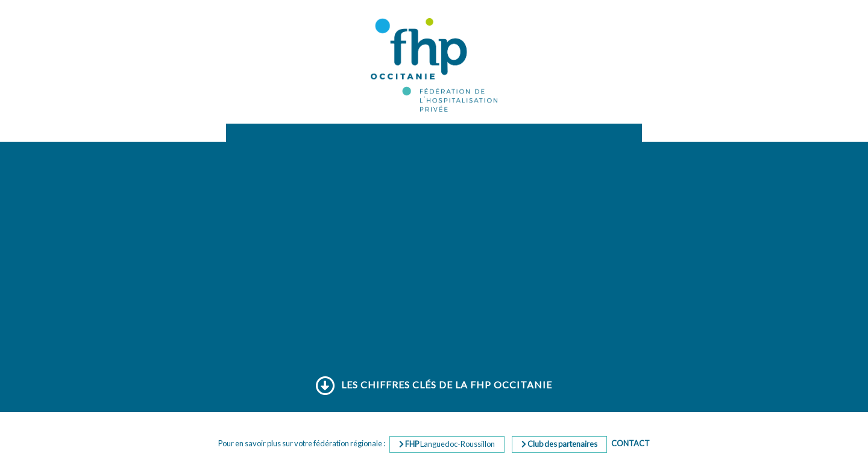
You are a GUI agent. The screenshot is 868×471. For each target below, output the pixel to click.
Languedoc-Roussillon (447, 444)
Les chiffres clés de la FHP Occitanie (434, 385)
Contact (631, 443)
